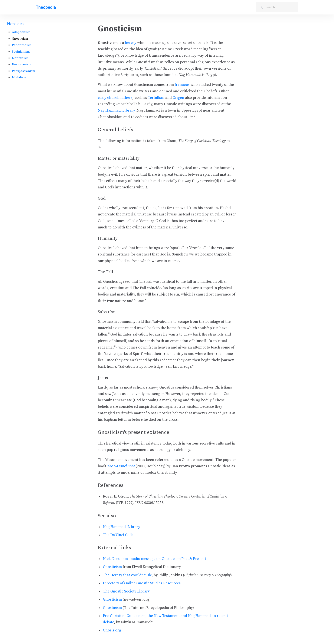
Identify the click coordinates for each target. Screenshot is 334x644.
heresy (131, 43)
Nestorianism (22, 64)
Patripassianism (24, 71)
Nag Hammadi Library (116, 110)
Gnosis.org (112, 630)
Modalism (19, 77)
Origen (178, 98)
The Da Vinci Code (121, 466)
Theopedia (46, 7)
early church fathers (115, 98)
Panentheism (22, 45)
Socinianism (21, 52)
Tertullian (156, 98)
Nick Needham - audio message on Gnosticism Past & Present (154, 559)
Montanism (20, 58)
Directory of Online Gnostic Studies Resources (142, 583)
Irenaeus (182, 85)
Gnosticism (112, 567)
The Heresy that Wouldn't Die (127, 575)
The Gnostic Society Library (126, 591)
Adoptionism (21, 32)
